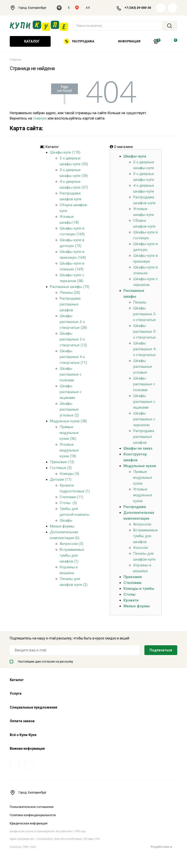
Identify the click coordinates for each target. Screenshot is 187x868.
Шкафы (66, 520)
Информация (128, 41)
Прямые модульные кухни (143, 478)
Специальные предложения (33, 707)
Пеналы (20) (70, 293)
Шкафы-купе (135, 156)
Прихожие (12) (62, 462)
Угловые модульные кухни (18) (69, 450)
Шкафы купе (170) (65, 152)
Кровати (131, 600)
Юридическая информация (29, 823)
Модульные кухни (140, 466)
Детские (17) (61, 480)
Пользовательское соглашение (32, 807)
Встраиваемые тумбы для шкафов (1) (72, 555)
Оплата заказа (22, 721)
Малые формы (62, 526)
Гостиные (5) (61, 468)
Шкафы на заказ (138, 448)
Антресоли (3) (71, 544)
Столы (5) (68, 503)
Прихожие (133, 577)
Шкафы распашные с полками (71, 374)
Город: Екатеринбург (31, 8)
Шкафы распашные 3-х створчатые (145, 332)
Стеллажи (132, 583)
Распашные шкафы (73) (70, 287)
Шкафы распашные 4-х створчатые (145, 349)
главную (40, 118)
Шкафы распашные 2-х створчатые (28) (73, 322)
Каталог (30, 41)
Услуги (16, 693)
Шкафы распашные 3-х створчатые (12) (73, 339)
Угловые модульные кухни (143, 495)
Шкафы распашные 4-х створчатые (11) (73, 357)
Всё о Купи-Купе (23, 735)
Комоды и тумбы (139, 589)
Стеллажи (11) (71, 497)
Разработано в (164, 847)
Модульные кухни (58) (68, 421)
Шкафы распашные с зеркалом (144, 419)
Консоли (140, 548)
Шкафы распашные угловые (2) (69, 409)
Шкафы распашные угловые (143, 367)
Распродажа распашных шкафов (70, 304)
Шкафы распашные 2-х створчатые (145, 314)
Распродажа (79, 41)
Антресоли (142, 524)
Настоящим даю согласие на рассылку (41, 662)
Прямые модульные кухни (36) (69, 433)
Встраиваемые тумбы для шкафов (145, 536)
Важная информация (27, 748)
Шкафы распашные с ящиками (71, 392)
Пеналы (140, 302)
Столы (129, 594)
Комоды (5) (69, 474)
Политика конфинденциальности (33, 815)
